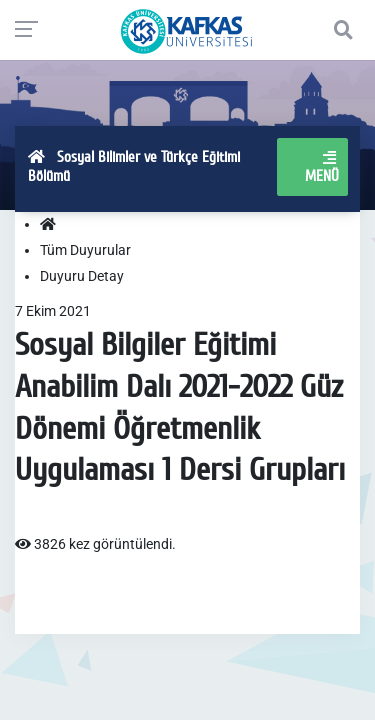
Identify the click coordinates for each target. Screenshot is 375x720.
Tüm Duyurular (85, 250)
